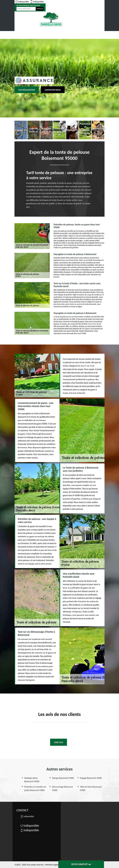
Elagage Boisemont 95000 (91, 778)
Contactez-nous (53, 90)
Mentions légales (52, 865)
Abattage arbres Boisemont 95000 (32, 780)
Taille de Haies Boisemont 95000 (91, 788)
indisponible (22, 2)
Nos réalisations (27, 90)
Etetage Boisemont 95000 (63, 778)
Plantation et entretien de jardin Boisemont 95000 (35, 788)
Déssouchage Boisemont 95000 (62, 788)
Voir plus (59, 742)
